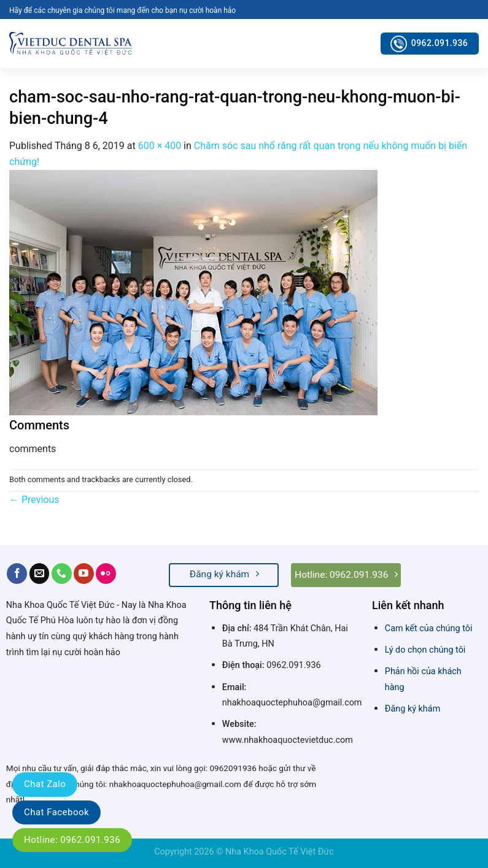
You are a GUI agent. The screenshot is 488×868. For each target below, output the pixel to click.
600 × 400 (160, 146)
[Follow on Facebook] (17, 574)
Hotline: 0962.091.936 (72, 840)
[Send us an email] (40, 574)
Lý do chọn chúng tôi (425, 650)
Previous (34, 500)
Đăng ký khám (412, 709)
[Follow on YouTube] (84, 574)
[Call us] (62, 574)
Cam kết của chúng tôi (429, 628)
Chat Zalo (45, 784)
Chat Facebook (56, 812)
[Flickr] (106, 574)
